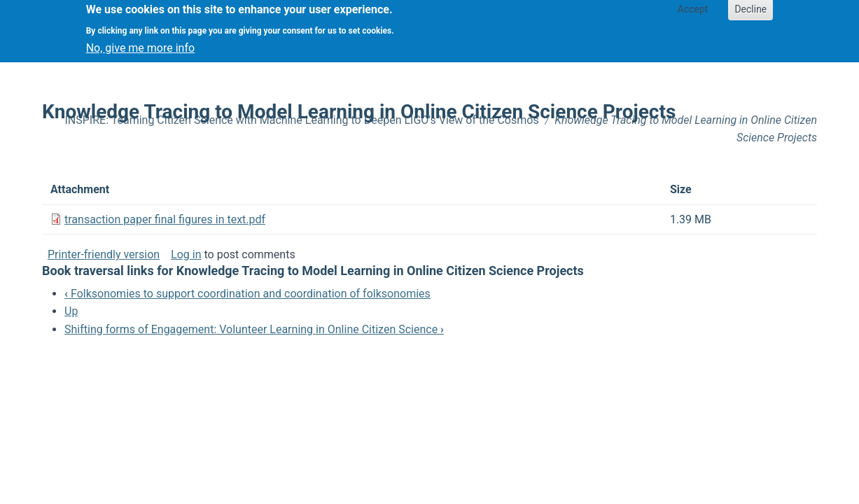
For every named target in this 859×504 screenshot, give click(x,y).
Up (71, 311)
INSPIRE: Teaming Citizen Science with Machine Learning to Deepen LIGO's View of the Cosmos (302, 120)
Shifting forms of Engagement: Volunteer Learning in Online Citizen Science (254, 329)
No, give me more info (140, 43)
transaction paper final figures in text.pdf (165, 219)
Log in (186, 254)
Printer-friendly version (104, 254)
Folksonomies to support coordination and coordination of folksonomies (247, 294)
